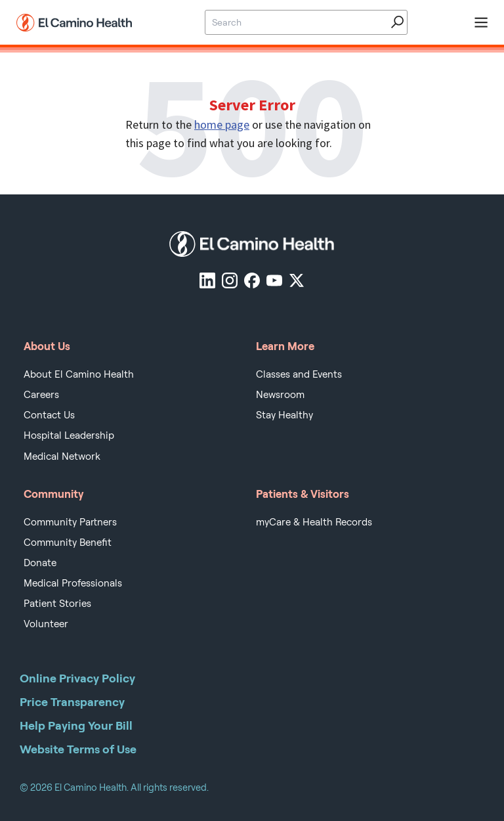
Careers (41, 395)
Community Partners (70, 522)
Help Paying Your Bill (76, 725)
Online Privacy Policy (77, 678)
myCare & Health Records (314, 522)
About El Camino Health (79, 374)
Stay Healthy (284, 415)
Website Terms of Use (78, 749)
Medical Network (62, 456)
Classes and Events (299, 374)
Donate (40, 563)
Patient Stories (57, 604)
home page (222, 124)
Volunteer (46, 624)
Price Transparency (72, 702)
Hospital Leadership (69, 435)
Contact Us (49, 415)
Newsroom (280, 395)
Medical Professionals (73, 583)
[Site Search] (295, 22)
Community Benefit (68, 543)
